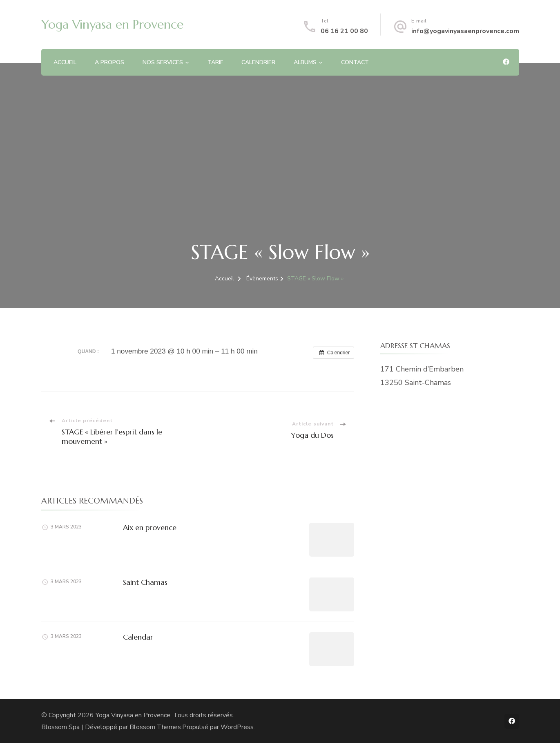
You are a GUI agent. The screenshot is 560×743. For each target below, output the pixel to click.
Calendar (138, 637)
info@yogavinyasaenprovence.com (465, 31)
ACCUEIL (65, 62)
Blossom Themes (155, 727)
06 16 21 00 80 (344, 31)
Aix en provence (150, 527)
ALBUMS (305, 62)
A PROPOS (109, 62)
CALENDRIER (258, 62)
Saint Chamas (145, 582)
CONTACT (355, 62)
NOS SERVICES (163, 62)
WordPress (237, 727)
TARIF (215, 62)
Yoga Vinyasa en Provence (112, 24)
